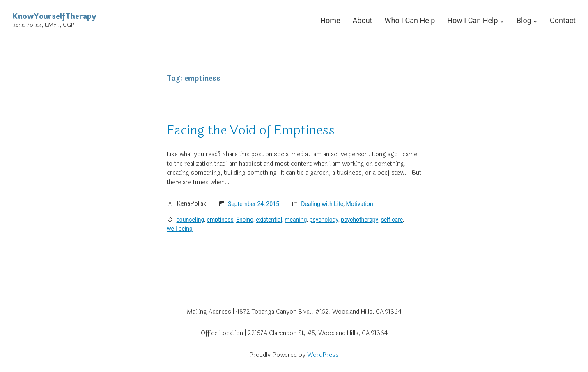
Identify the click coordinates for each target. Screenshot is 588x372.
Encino (245, 220)
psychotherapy (359, 220)
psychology (324, 220)
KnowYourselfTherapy (54, 16)
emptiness (220, 220)
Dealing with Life (322, 204)
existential (269, 220)
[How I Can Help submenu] (502, 21)
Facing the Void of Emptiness (251, 131)
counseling (191, 220)
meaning (296, 220)
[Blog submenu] (535, 21)
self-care (392, 220)
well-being (180, 229)
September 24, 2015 (254, 204)
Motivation (359, 204)
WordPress (323, 355)
